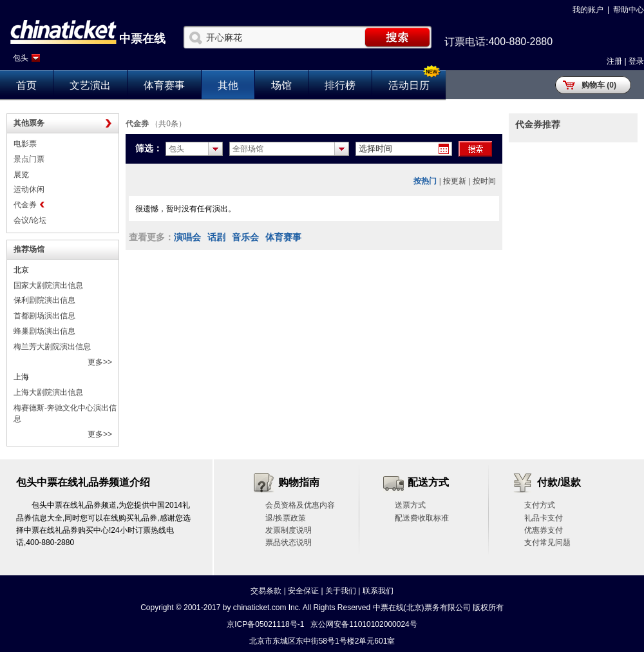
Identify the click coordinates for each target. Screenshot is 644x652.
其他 (228, 85)
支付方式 (540, 505)
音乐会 (245, 237)
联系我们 (378, 591)
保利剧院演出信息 (44, 300)
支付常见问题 (547, 542)
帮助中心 (629, 10)
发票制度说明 (289, 530)
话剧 (216, 237)
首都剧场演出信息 (44, 316)
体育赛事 (164, 85)
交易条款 (266, 591)
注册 (614, 61)
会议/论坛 (30, 220)
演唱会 (187, 237)
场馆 (281, 85)
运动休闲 (29, 189)
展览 (21, 175)
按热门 (425, 181)
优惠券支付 (544, 530)
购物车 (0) (599, 85)
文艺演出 (90, 85)
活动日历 (409, 85)
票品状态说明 (289, 542)
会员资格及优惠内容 (300, 505)
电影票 (25, 144)
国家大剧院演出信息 (48, 285)
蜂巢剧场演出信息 (44, 331)
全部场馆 (248, 149)
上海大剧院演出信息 (48, 392)
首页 (26, 85)
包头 (21, 58)
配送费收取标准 (422, 518)
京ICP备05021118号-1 (265, 624)
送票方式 (410, 505)
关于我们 (341, 591)
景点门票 (29, 159)
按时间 (484, 181)
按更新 (455, 181)
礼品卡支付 (544, 518)
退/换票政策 (286, 518)
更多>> (100, 362)
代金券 (25, 205)
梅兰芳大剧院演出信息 (52, 347)
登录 (636, 61)
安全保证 (303, 591)
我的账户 (588, 10)
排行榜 (340, 85)
